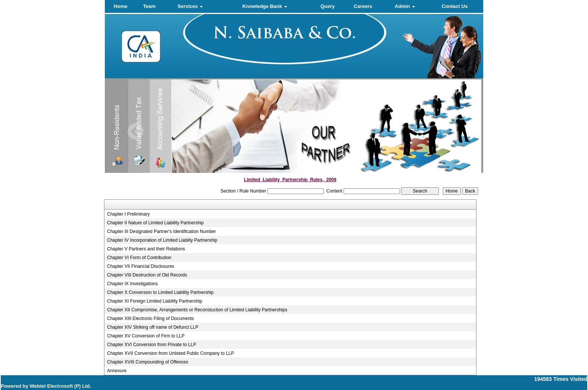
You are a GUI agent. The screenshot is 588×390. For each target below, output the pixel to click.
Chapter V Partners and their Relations (146, 249)
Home (121, 6)
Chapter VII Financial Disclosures (141, 266)
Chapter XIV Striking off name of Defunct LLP (153, 327)
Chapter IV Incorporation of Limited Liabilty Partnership (162, 240)
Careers (363, 6)
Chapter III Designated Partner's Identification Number (162, 232)
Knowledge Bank (264, 6)
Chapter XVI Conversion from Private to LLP (152, 345)
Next (449, 131)
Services (190, 6)
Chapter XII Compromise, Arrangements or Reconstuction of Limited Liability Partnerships (197, 310)
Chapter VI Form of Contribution (139, 258)
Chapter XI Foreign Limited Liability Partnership (155, 301)
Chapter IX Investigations (132, 284)
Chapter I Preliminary (128, 214)
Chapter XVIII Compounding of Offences (148, 362)
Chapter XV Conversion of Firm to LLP (146, 336)
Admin (405, 6)
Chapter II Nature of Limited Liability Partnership (155, 223)
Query (328, 6)
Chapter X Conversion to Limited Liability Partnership (160, 292)
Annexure (117, 371)
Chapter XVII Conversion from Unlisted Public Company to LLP (171, 353)
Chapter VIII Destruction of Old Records (147, 275)
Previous (136, 131)
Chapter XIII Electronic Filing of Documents (150, 319)
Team (149, 6)
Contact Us (455, 6)
